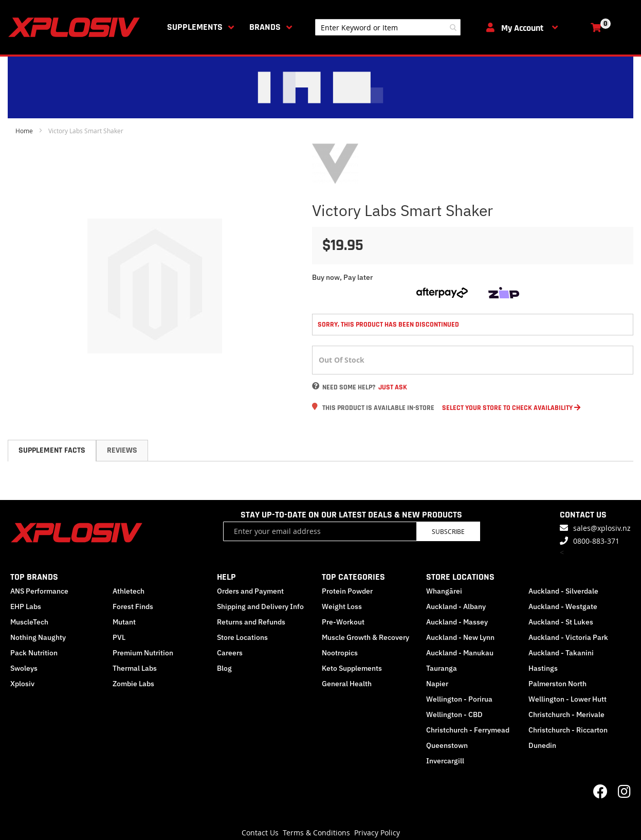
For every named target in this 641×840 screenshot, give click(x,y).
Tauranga (442, 668)
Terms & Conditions (316, 833)
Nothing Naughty (38, 637)
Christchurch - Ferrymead (468, 730)
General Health (347, 684)
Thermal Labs (135, 668)
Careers (230, 653)
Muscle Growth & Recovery (365, 637)
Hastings (543, 668)
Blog (224, 668)
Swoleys (24, 668)
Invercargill (445, 761)
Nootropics (340, 653)
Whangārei (444, 591)
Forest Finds (133, 606)
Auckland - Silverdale (563, 591)
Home (24, 131)
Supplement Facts (52, 450)
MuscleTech (29, 622)
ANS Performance (39, 591)
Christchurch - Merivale (566, 714)
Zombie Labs (133, 684)
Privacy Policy (377, 833)
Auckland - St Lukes (561, 622)
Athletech (129, 591)
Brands (265, 27)
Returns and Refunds (251, 622)
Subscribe (448, 531)
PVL (119, 637)
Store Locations (242, 637)
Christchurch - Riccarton (568, 730)
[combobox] (388, 27)
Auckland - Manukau (460, 653)
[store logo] (76, 27)
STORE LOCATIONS (460, 577)
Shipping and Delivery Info (260, 606)
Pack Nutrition (34, 653)
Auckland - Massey (457, 622)
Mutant (124, 622)
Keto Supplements (352, 668)
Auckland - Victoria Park (568, 637)
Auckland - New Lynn (460, 637)
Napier (437, 684)
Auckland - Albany (456, 606)
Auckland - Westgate (563, 606)
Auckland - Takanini (561, 653)
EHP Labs (26, 606)
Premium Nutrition (143, 653)
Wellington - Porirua (459, 699)
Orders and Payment (250, 591)
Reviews (122, 450)
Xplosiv (22, 684)
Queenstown (447, 745)
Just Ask (393, 387)
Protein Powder (347, 591)
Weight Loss (342, 606)
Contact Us (260, 833)
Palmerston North (557, 684)
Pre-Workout (343, 622)
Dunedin (542, 745)
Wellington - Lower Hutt (567, 699)
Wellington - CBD (454, 714)
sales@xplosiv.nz (602, 528)
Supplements (195, 27)
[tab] (52, 451)
